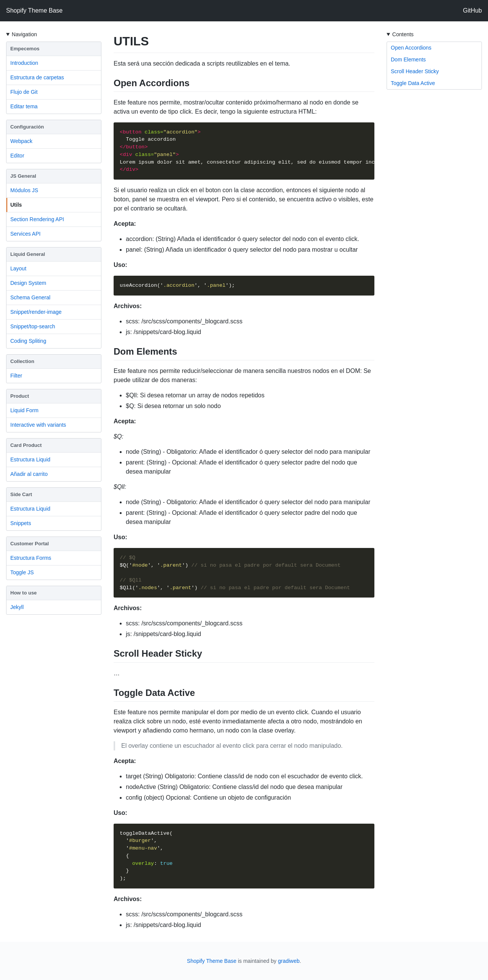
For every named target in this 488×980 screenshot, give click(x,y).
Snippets (21, 523)
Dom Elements (408, 59)
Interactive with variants (38, 425)
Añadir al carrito (29, 474)
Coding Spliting (28, 341)
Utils (16, 205)
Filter (16, 376)
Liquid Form (24, 410)
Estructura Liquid (30, 459)
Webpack (21, 141)
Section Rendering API (37, 219)
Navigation (24, 34)
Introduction (24, 63)
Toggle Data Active (413, 83)
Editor (17, 156)
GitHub (472, 10)
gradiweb (289, 961)
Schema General (30, 297)
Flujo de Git (24, 92)
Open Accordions (411, 48)
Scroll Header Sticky (415, 71)
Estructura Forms (31, 558)
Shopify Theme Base (34, 10)
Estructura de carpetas (37, 77)
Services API (25, 234)
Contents (403, 34)
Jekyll (17, 607)
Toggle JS (22, 572)
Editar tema (24, 106)
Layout (18, 268)
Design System (28, 283)
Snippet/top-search (33, 326)
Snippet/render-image (36, 312)
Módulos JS (24, 190)
